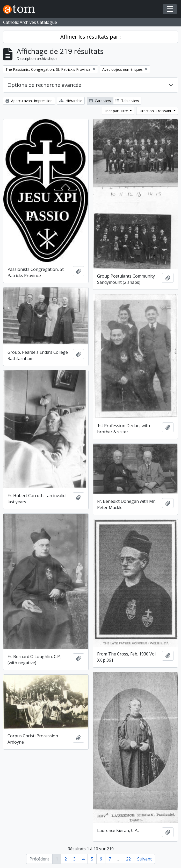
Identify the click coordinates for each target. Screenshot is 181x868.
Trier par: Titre (117, 111)
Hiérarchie (71, 101)
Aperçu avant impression (29, 101)
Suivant (144, 859)
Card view (100, 101)
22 (128, 859)
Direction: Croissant (155, 111)
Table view (127, 101)
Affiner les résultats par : (91, 37)
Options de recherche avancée (44, 85)
